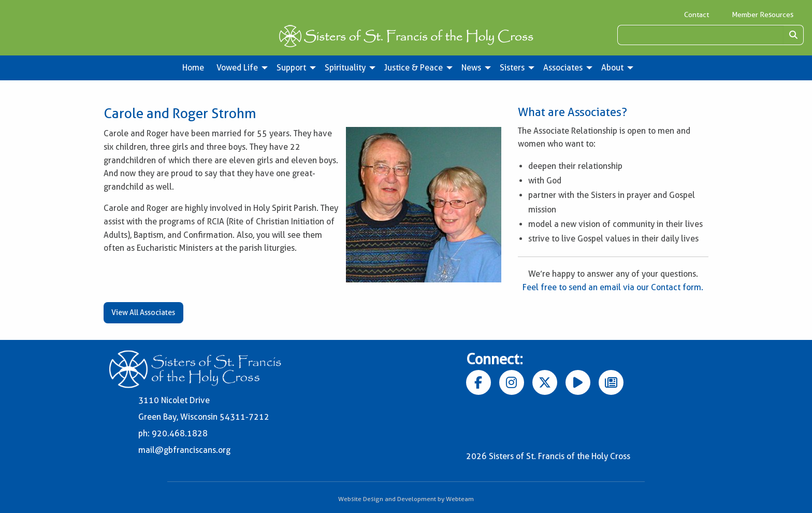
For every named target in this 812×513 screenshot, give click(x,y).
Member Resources (763, 15)
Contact (697, 15)
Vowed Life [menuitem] (237, 68)
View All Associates (143, 312)
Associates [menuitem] (563, 68)
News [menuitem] (471, 68)
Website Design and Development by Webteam (406, 499)
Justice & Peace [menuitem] (414, 68)
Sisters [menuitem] (512, 68)
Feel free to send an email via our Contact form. (613, 287)
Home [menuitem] (193, 68)
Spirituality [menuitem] (345, 68)
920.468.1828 (180, 433)
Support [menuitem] (291, 68)
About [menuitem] (612, 68)
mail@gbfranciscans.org (184, 450)
